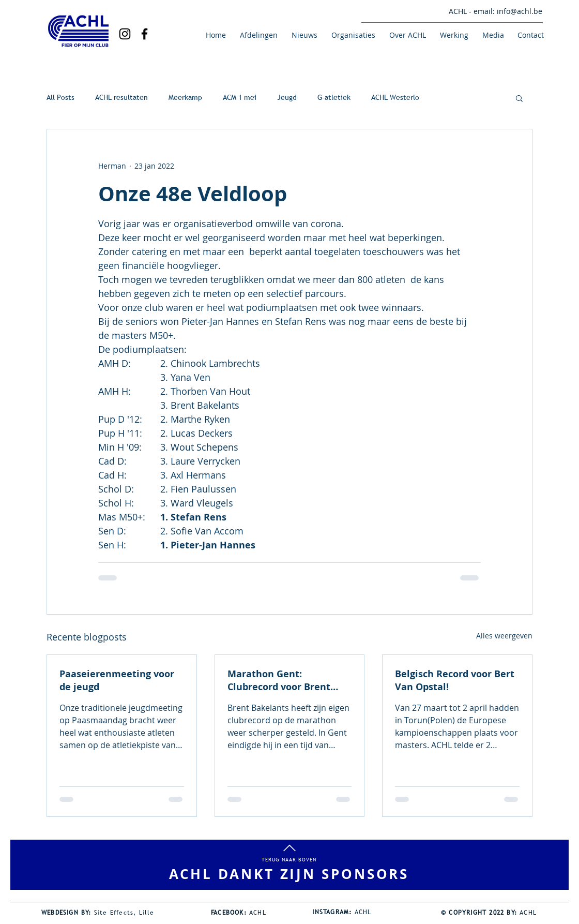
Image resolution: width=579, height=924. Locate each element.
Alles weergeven (504, 636)
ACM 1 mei (240, 97)
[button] (257, 35)
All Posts (60, 97)
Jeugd (287, 97)
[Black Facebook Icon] (144, 34)
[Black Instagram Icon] (125, 34)
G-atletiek (334, 97)
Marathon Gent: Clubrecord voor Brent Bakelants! (279, 680)
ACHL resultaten (121, 97)
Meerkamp (185, 97)
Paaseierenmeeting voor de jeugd (117, 680)
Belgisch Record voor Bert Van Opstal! (455, 680)
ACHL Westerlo (395, 97)
